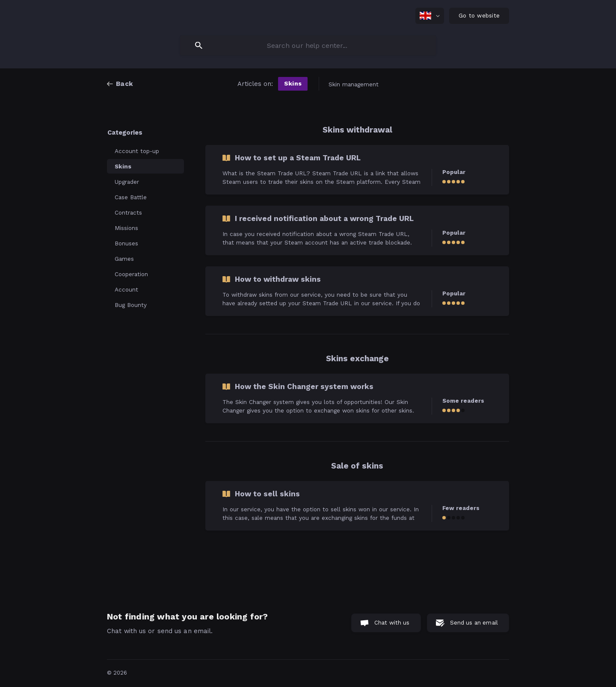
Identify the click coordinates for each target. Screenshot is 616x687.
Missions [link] (126, 228)
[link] (357, 170)
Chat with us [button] (392, 623)
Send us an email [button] (474, 623)
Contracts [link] (128, 212)
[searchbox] (308, 45)
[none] (430, 16)
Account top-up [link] (137, 151)
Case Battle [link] (131, 197)
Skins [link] (123, 166)
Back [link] (124, 84)
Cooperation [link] (131, 274)
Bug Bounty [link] (131, 305)
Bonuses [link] (126, 243)
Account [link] (126, 289)
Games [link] (124, 259)
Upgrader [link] (127, 182)
